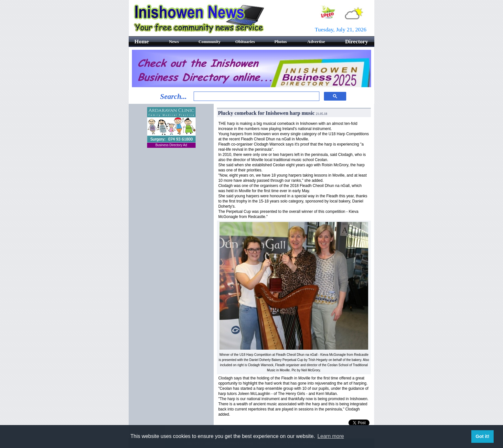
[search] (256, 96)
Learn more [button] (331, 436)
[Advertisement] (171, 192)
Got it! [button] (482, 436)
